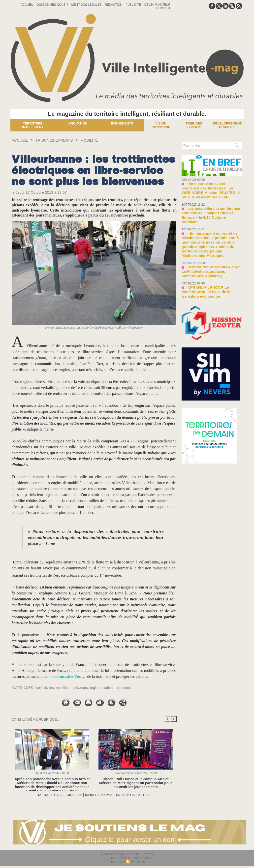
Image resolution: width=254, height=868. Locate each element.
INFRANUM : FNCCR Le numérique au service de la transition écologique (211, 265)
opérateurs (83, 688)
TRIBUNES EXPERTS (61, 140)
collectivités (46, 688)
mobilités (65, 688)
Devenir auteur (157, 5)
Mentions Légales (87, 5)
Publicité (134, 5)
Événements (122, 123)
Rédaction (114, 5)
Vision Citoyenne (161, 125)
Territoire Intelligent (33, 125)
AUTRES (157, 795)
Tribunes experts (194, 125)
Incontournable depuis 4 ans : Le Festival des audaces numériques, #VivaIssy (209, 249)
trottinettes (129, 688)
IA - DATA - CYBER (41, 795)
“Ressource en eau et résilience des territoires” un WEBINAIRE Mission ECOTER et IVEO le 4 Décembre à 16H (212, 187)
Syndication (139, 861)
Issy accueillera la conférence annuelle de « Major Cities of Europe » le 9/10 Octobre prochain (211, 205)
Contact (163, 8)
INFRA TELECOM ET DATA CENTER (114, 795)
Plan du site (115, 861)
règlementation (106, 688)
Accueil (27, 5)
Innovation (77, 123)
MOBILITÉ (101, 140)
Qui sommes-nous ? (53, 5)
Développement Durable (227, 125)
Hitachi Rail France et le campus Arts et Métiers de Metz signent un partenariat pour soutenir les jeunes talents (136, 783)
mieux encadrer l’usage (68, 676)
